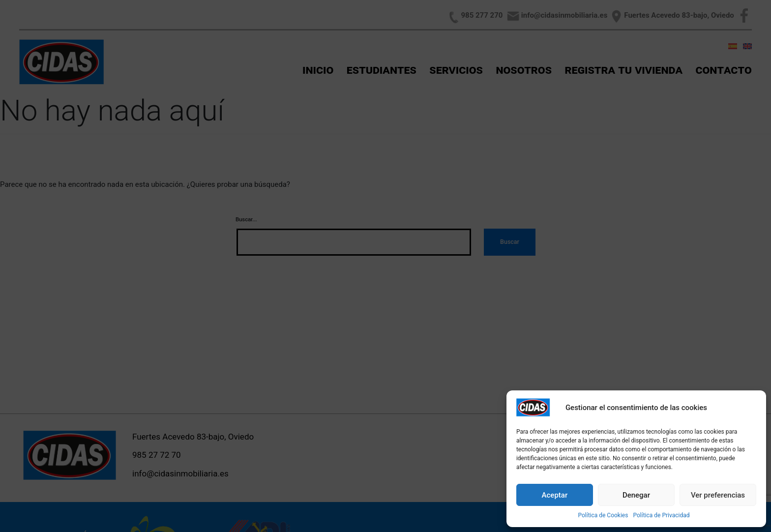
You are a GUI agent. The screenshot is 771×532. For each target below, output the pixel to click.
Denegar (636, 495)
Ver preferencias (718, 495)
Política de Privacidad (661, 515)
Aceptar (555, 495)
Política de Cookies (603, 515)
